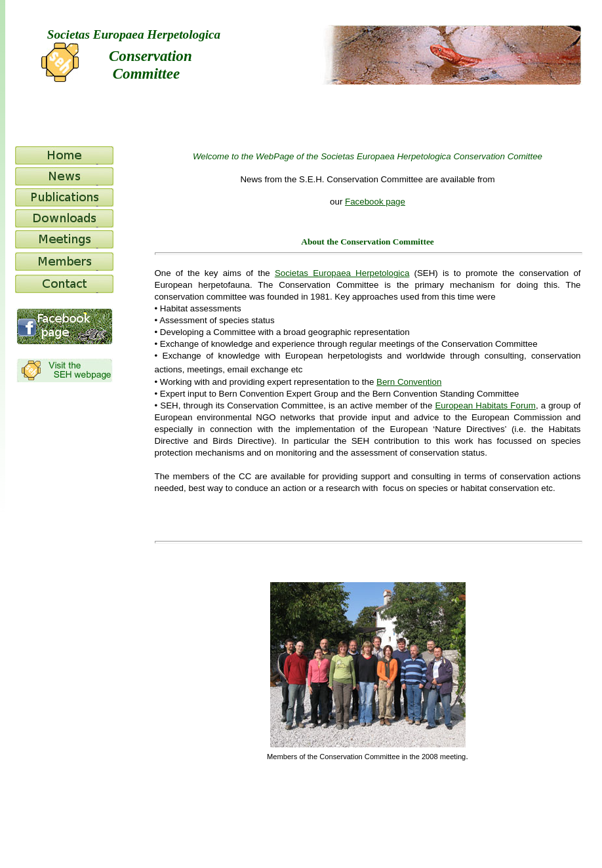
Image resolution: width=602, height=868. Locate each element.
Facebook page (375, 202)
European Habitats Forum (485, 405)
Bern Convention (409, 382)
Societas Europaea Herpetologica (342, 273)
